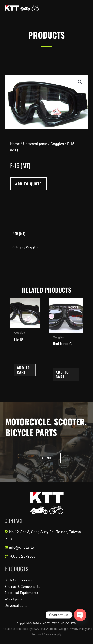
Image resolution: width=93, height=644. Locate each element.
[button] (80, 82)
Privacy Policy (78, 629)
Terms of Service (43, 634)
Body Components (19, 580)
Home (15, 144)
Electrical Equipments (21, 593)
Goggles (57, 144)
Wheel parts (14, 599)
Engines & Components (22, 587)
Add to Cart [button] (24, 370)
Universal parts (35, 144)
